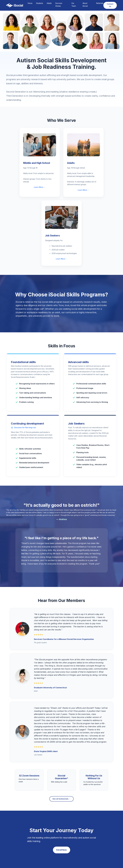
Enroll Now (62, 850)
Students (40, 3)
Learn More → (40, 187)
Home (30, 3)
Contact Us (110, 5)
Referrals (100, 3)
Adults (49, 3)
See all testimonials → (61, 799)
